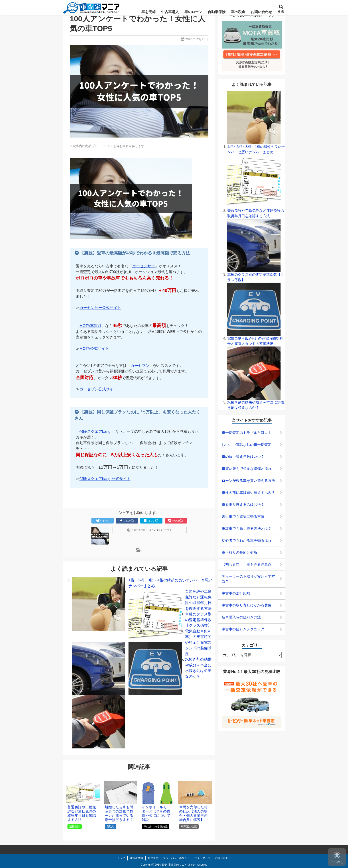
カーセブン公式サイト (98, 389)
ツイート (103, 521)
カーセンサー (144, 266)
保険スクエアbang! (96, 432)
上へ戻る (337, 858)
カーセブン (140, 366)
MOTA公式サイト (94, 349)
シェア (127, 521)
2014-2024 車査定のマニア (171, 865)
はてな (151, 521)
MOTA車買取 (90, 326)
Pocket (176, 521)
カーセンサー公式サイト (100, 308)
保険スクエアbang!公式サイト (105, 479)
